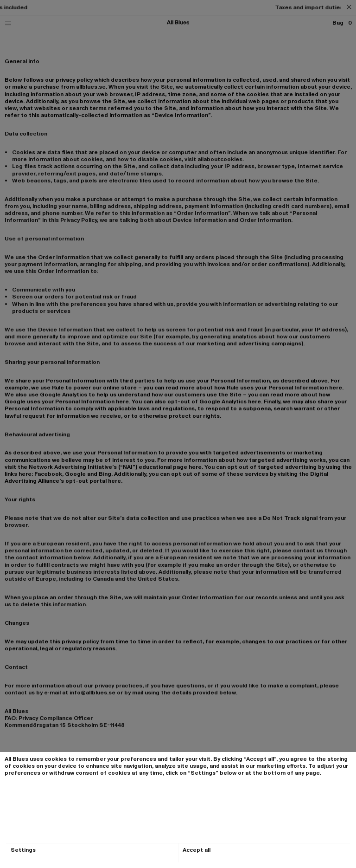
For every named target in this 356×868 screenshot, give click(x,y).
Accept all (197, 850)
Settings (23, 850)
